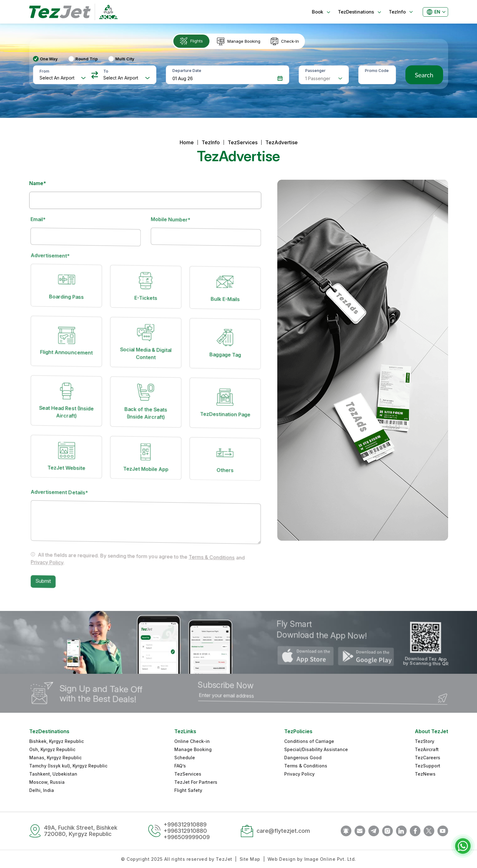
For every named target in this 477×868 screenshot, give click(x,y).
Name (38, 183)
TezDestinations (49, 731)
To (106, 71)
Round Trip (87, 59)
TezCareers (428, 758)
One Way (49, 59)
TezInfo (211, 142)
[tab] (192, 41)
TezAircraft (427, 749)
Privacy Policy (53, 559)
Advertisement (57, 256)
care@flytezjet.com (283, 831)
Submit (50, 576)
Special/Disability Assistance (316, 749)
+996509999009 (187, 837)
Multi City (125, 59)
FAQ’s (180, 766)
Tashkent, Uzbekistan (53, 774)
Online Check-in (192, 741)
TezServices (243, 142)
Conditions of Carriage (309, 741)
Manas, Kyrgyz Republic (55, 758)
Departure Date (187, 71)
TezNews (425, 774)
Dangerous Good (303, 758)
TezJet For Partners (196, 782)
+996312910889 (185, 824)
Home (187, 142)
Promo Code (377, 71)
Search (424, 75)
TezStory (425, 741)
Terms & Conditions (211, 565)
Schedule (185, 758)
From (44, 71)
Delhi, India (42, 790)
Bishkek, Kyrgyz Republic (57, 741)
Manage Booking (193, 749)
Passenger (315, 71)
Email (42, 219)
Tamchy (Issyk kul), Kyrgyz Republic (68, 766)
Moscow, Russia (47, 782)
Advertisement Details (65, 490)
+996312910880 (185, 831)
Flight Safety (188, 790)
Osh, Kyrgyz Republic (52, 749)
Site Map (250, 859)
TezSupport (428, 766)
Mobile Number (175, 220)
